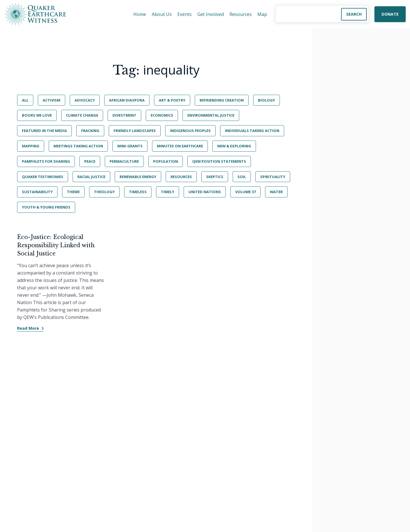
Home (140, 14)
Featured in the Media (44, 131)
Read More (28, 328)
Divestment (124, 115)
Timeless (138, 192)
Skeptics (215, 177)
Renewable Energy (138, 177)
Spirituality (273, 177)
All (25, 100)
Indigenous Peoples (190, 131)
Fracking (90, 131)
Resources (241, 14)
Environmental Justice (211, 115)
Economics (162, 115)
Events (184, 14)
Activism (52, 100)
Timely (168, 192)
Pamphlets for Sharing (46, 161)
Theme (73, 192)
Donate (390, 14)
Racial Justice (91, 177)
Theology (104, 192)
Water (276, 192)
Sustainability (37, 192)
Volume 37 (245, 192)
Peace (90, 161)
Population (166, 161)
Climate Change (82, 115)
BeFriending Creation (222, 100)
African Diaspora (127, 100)
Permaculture (124, 161)
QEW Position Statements (219, 161)
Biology (266, 100)
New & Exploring (234, 146)
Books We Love (37, 115)
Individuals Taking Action (252, 131)
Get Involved (211, 14)
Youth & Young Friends (46, 207)
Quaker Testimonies (43, 177)
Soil (242, 177)
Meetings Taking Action (78, 146)
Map (262, 14)
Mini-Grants (130, 146)
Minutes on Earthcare (180, 146)
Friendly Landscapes (135, 131)
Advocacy (85, 100)
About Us (162, 14)
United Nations (205, 192)
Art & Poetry (172, 100)
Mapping (31, 146)
